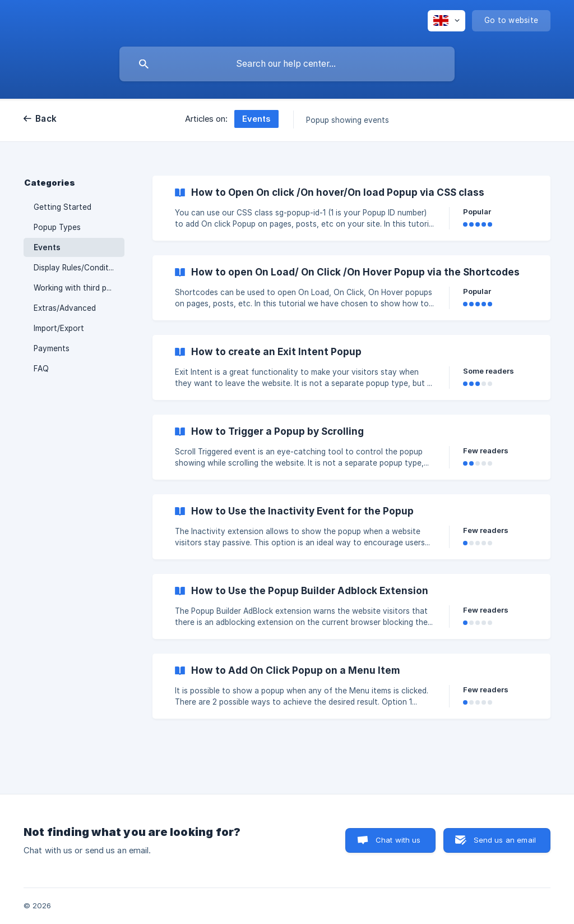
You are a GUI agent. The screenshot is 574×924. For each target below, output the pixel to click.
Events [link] (47, 247)
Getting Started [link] (63, 207)
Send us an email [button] (505, 840)
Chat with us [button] (398, 840)
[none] (446, 21)
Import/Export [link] (59, 328)
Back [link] (46, 119)
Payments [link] (52, 348)
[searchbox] (287, 64)
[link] (351, 208)
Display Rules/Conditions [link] (79, 268)
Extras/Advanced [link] (65, 308)
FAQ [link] (41, 369)
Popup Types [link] (57, 227)
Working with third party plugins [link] (79, 288)
